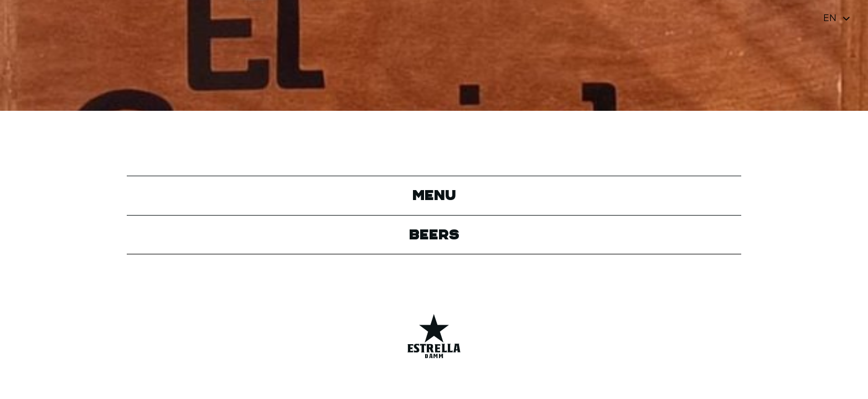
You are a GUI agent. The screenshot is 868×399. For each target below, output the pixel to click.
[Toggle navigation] (838, 18)
